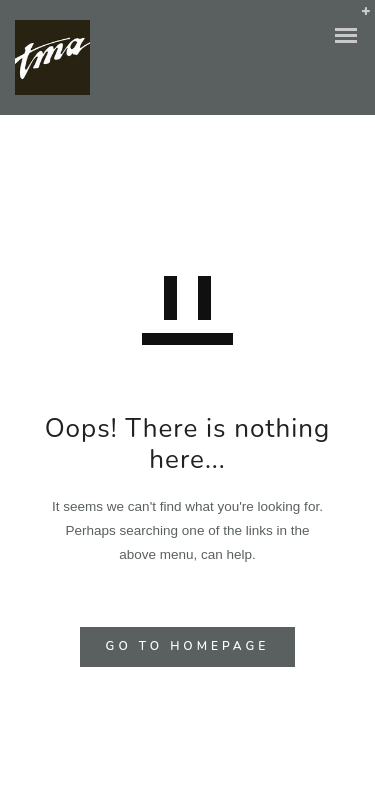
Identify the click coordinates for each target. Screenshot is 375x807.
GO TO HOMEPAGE (188, 646)
